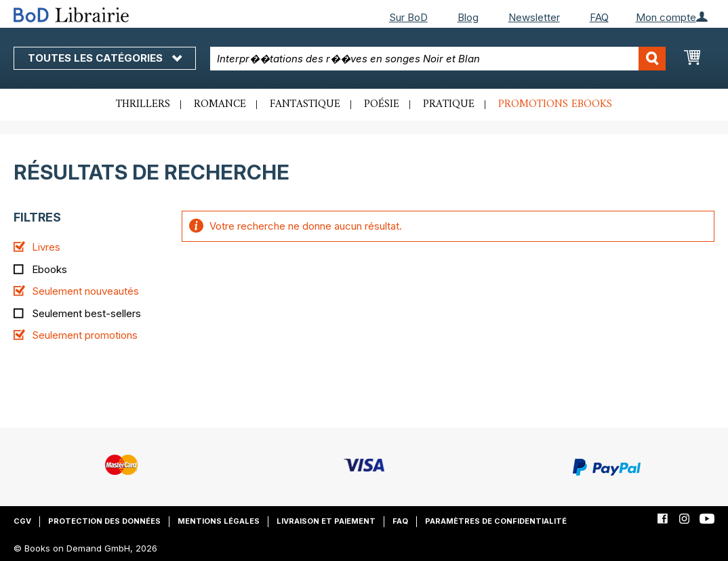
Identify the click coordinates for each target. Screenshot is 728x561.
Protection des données (104, 521)
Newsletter (534, 17)
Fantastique (305, 104)
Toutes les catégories (105, 58)
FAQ (599, 17)
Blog (468, 17)
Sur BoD (408, 17)
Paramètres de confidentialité (496, 521)
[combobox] (438, 59)
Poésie (382, 104)
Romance (220, 104)
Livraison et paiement (326, 521)
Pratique (449, 104)
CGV (22, 521)
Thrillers (143, 104)
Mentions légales (219, 521)
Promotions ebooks (555, 104)
